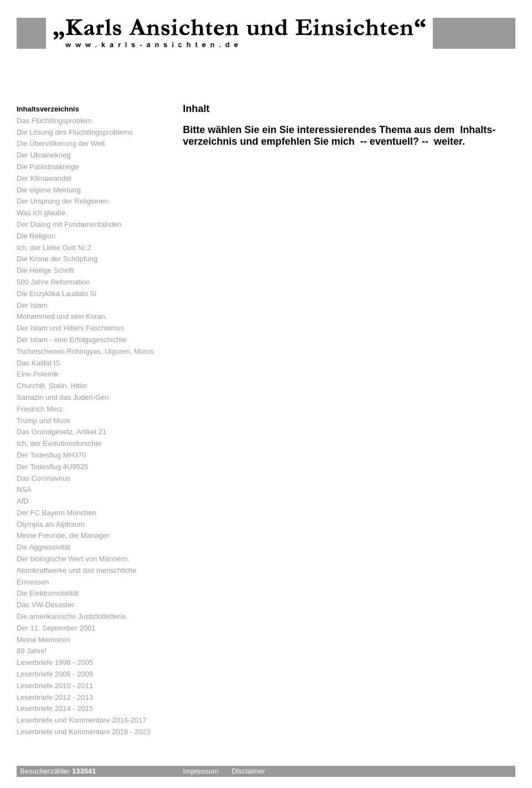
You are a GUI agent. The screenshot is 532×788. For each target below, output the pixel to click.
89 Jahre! (32, 651)
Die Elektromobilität (48, 593)
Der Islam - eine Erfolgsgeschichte (71, 340)
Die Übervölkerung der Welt (61, 143)
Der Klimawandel (44, 178)
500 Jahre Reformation (53, 282)
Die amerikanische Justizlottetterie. (72, 616)
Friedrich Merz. (41, 409)
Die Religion (36, 236)
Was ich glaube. (42, 213)
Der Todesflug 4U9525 (52, 467)
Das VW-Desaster (45, 605)
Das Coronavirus (44, 478)
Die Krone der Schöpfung (57, 259)
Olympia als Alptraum (51, 524)
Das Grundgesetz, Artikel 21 (62, 432)
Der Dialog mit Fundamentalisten (69, 224)
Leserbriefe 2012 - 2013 (55, 697)
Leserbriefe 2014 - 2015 (55, 708)
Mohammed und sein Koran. (62, 316)
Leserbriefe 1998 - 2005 (55, 662)
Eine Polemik (38, 374)
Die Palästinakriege (48, 167)
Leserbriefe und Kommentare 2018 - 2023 (83, 732)
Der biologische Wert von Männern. (73, 559)
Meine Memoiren (44, 640)
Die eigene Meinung (49, 190)
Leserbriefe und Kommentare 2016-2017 (81, 720)
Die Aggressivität (44, 547)
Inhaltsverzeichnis (48, 109)
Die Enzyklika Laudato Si (57, 294)
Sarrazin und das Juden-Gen (63, 397)
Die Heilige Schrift (45, 270)
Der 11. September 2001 (56, 628)
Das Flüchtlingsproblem (54, 121)
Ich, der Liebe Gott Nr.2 (54, 248)
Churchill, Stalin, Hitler (52, 386)
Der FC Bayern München (57, 513)
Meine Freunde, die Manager (63, 535)
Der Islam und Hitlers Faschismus (70, 328)
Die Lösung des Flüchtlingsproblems (75, 132)
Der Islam (32, 305)
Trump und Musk (44, 421)
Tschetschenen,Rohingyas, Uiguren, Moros (85, 351)
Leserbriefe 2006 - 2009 (55, 674)
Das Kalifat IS (39, 363)
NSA (24, 489)
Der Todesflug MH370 (52, 455)
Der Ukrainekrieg (44, 155)
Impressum (201, 771)
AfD (23, 501)
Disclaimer (249, 771)
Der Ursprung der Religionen (62, 201)
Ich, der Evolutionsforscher (59, 443)
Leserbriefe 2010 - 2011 (55, 686)
